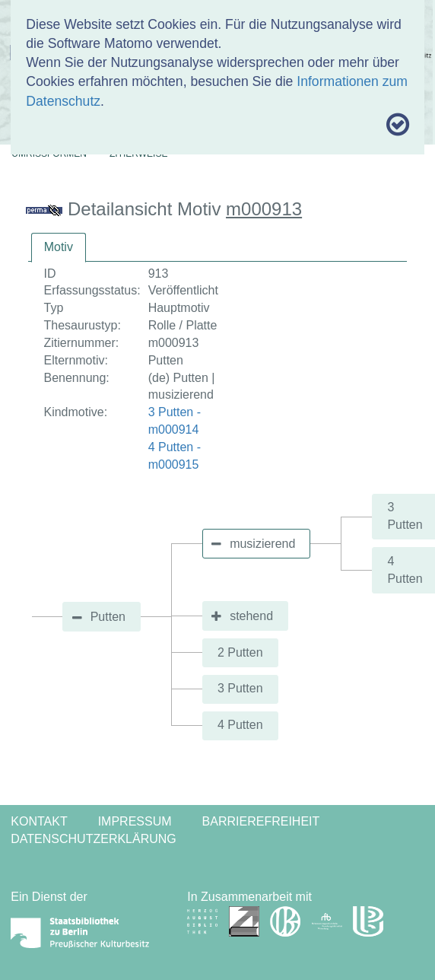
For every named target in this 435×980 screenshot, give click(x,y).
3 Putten (240, 688)
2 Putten (240, 652)
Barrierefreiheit (261, 821)
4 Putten (240, 725)
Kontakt (39, 821)
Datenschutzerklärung (94, 839)
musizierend (262, 544)
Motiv (59, 247)
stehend (251, 616)
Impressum (135, 821)
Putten (108, 617)
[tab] (59, 248)
